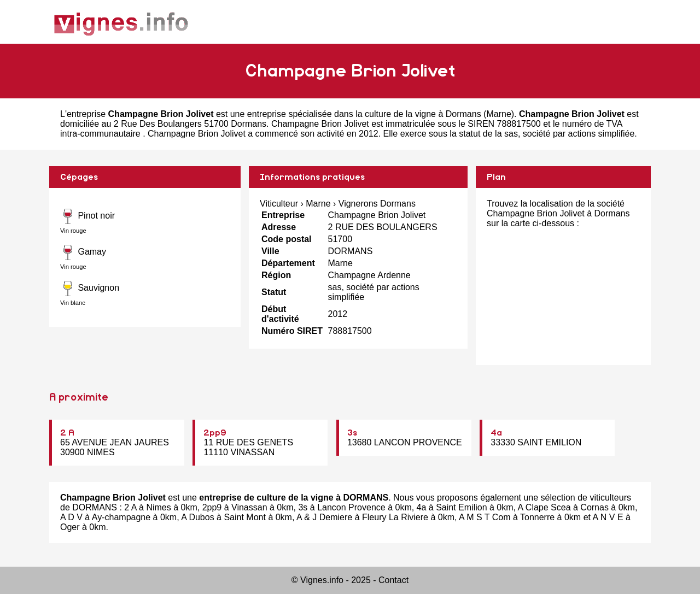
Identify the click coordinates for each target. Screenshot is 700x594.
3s (352, 433)
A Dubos (197, 517)
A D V (71, 517)
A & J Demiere (324, 517)
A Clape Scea (544, 507)
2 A (67, 433)
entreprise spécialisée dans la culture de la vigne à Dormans (364, 114)
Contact (393, 580)
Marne (498, 114)
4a (496, 433)
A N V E (608, 517)
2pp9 (215, 433)
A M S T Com (485, 517)
